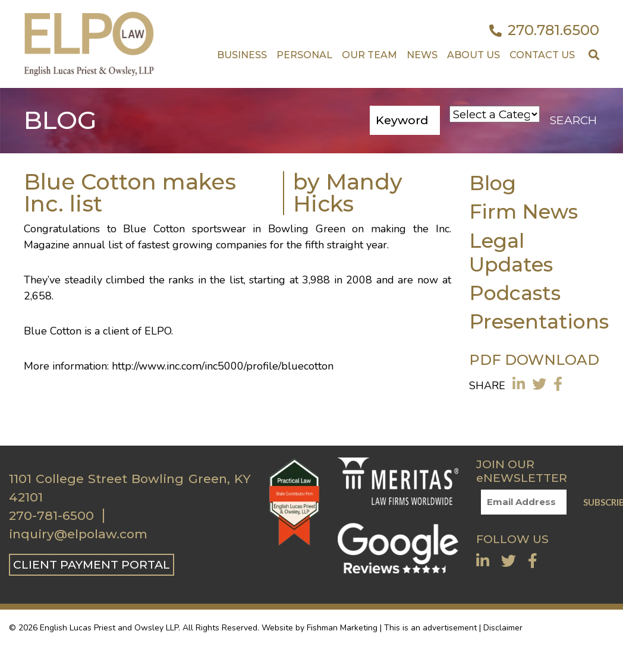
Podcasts (515, 293)
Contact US (542, 55)
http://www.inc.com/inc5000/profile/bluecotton (223, 366)
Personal (304, 55)
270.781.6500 (544, 30)
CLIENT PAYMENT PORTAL (92, 564)
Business (242, 55)
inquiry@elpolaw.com (78, 534)
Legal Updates (511, 252)
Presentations (539, 321)
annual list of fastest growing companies (170, 245)
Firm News (523, 211)
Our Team (369, 55)
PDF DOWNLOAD (534, 360)
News (422, 55)
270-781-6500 (51, 516)
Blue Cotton (154, 229)
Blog (493, 183)
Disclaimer (503, 628)
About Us (473, 55)
